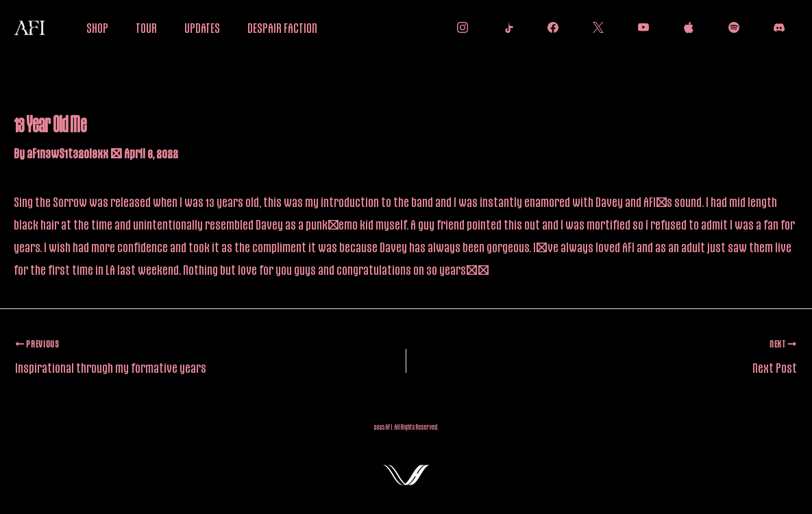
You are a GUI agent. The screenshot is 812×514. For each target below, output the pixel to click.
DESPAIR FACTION (282, 27)
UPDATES (202, 27)
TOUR (146, 27)
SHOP (97, 27)
